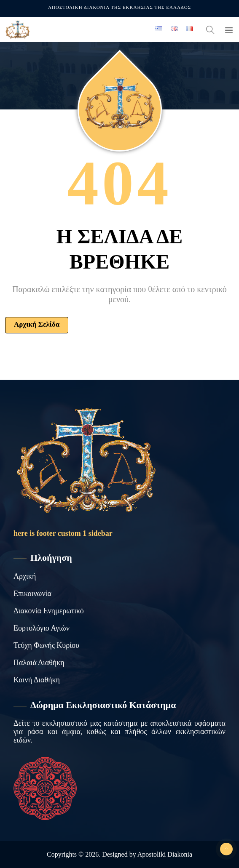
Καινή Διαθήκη (37, 680)
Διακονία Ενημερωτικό (49, 611)
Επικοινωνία (32, 594)
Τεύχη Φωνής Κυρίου (46, 645)
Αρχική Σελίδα (37, 324)
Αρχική (25, 576)
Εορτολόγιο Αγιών (42, 628)
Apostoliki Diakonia (165, 854)
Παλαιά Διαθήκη (39, 663)
